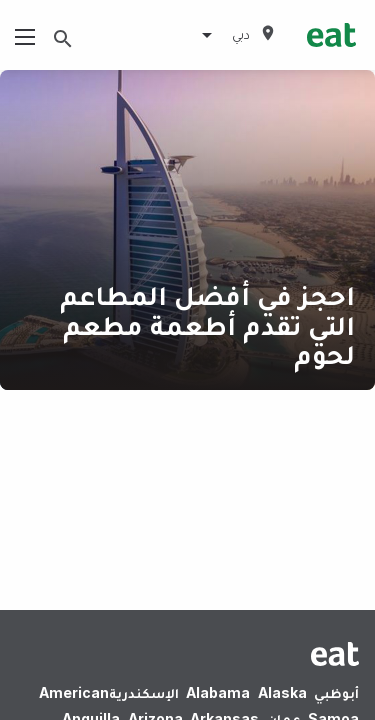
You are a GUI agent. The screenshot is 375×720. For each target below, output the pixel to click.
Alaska (282, 692)
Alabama (218, 692)
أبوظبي (336, 692)
